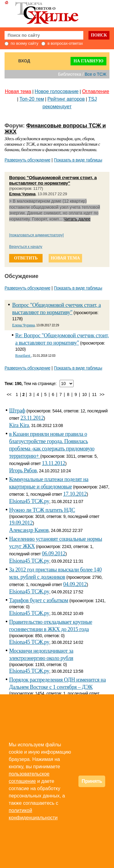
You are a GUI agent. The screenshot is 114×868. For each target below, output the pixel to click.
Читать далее (77, 219)
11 (94, 394)
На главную (88, 61)
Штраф (17, 411)
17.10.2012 (75, 494)
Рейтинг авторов (66, 99)
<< (9, 394)
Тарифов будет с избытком (39, 600)
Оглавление (96, 91)
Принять (92, 781)
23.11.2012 (32, 418)
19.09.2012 (21, 523)
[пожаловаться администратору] (36, 235)
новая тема (65, 258)
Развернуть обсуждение (28, 160)
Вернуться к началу (26, 247)
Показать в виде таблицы (78, 160)
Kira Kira (19, 425)
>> (102, 394)
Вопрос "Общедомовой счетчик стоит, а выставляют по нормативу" (53, 180)
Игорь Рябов (23, 470)
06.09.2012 (54, 554)
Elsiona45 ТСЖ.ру (29, 501)
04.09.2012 (75, 584)
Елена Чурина (22, 194)
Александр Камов (29, 530)
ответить (26, 258)
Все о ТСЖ (96, 74)
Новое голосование (57, 91)
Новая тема (18, 91)
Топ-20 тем (32, 99)
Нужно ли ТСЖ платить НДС (42, 510)
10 (84, 394)
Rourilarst (23, 355)
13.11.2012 (54, 463)
